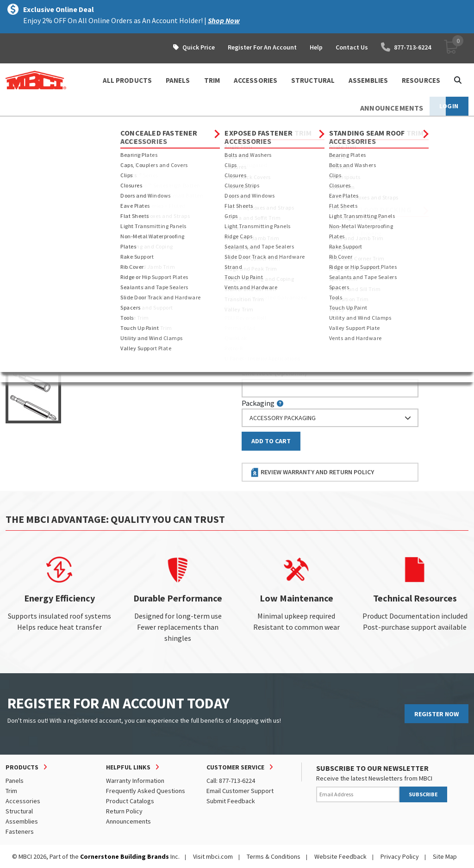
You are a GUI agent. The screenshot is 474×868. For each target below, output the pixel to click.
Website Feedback (340, 856)
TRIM (212, 80)
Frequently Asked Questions (146, 791)
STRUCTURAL (313, 80)
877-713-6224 (406, 47)
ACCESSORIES (256, 80)
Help (316, 47)
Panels (15, 781)
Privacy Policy (400, 856)
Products (46, 125)
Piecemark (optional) (280, 206)
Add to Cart (271, 441)
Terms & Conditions (274, 856)
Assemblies (22, 821)
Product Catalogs (130, 801)
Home (14, 125)
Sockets (125, 125)
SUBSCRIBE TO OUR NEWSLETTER (372, 768)
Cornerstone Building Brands (125, 856)
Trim (11, 791)
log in (295, 256)
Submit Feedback (231, 801)
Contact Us (352, 47)
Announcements (128, 821)
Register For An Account (262, 47)
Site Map (445, 856)
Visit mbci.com (213, 856)
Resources (421, 80)
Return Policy (124, 811)
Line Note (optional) (274, 372)
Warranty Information (135, 781)
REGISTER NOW (437, 714)
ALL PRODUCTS (127, 80)
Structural (19, 811)
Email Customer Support (240, 791)
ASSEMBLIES (368, 80)
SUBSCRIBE (423, 794)
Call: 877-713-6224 (231, 781)
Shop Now (224, 20)
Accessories (23, 801)
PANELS (178, 80)
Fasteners (86, 125)
